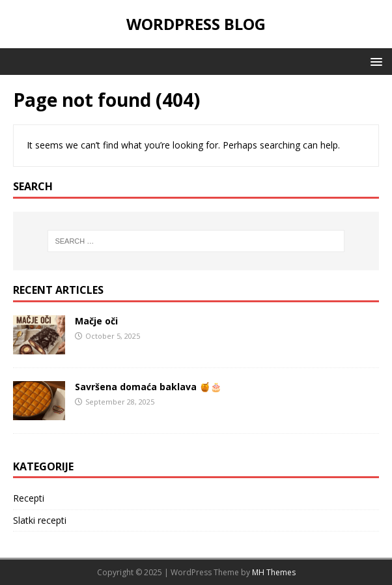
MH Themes (274, 572)
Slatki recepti (40, 520)
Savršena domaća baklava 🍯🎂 (148, 387)
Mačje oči (96, 321)
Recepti (29, 498)
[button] (374, 61)
